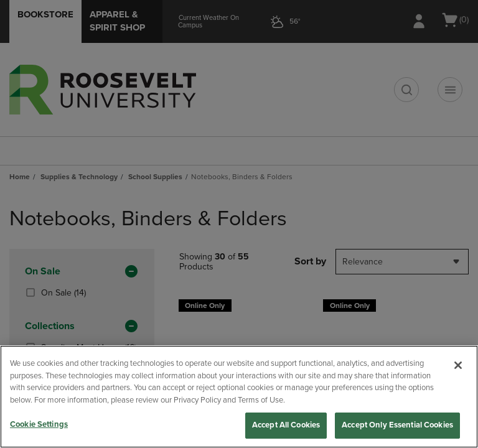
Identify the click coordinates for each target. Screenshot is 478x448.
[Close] (458, 365)
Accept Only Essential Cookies (397, 425)
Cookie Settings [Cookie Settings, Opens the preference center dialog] (39, 424)
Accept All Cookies (286, 425)
